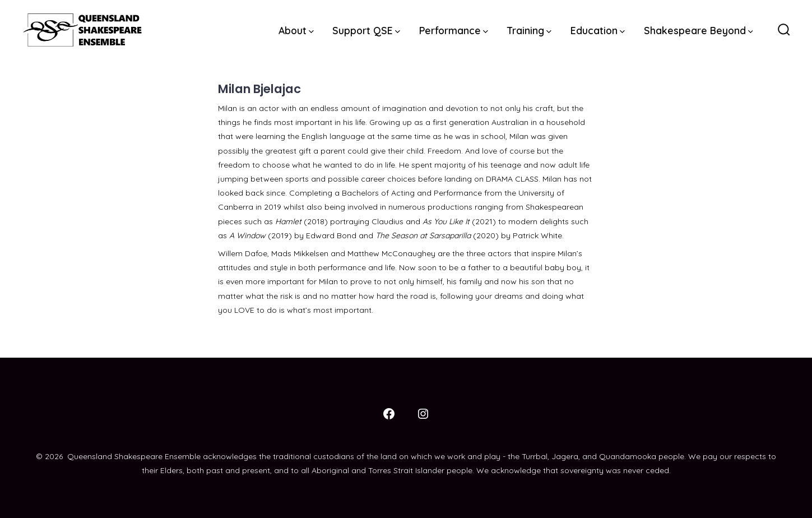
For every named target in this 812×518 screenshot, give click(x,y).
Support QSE (366, 30)
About (296, 30)
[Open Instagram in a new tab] (423, 414)
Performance (454, 30)
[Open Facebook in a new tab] (389, 414)
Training (529, 30)
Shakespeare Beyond (699, 30)
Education (598, 30)
